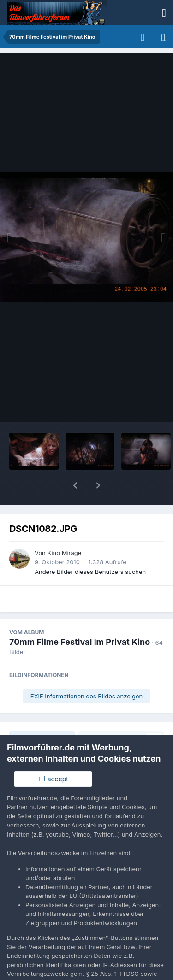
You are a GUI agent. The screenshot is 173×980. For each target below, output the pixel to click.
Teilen (42, 714)
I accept (53, 779)
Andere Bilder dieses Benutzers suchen (90, 548)
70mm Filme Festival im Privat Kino (80, 618)
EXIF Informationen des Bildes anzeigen (86, 672)
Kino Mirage (64, 529)
